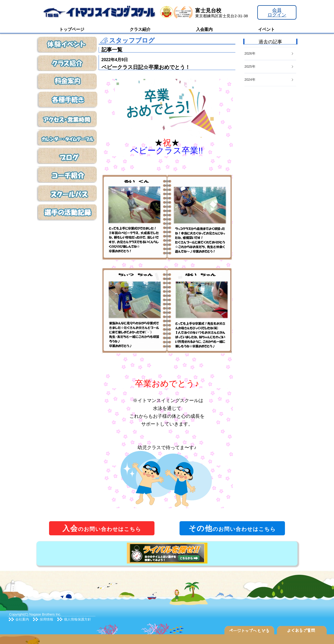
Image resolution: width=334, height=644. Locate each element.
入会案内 (204, 29)
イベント (266, 29)
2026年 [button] (269, 53)
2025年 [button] (269, 66)
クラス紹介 (140, 29)
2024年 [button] (269, 80)
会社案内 (22, 619)
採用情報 (46, 619)
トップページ (72, 29)
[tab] (270, 80)
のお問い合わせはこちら (102, 528)
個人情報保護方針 (77, 619)
